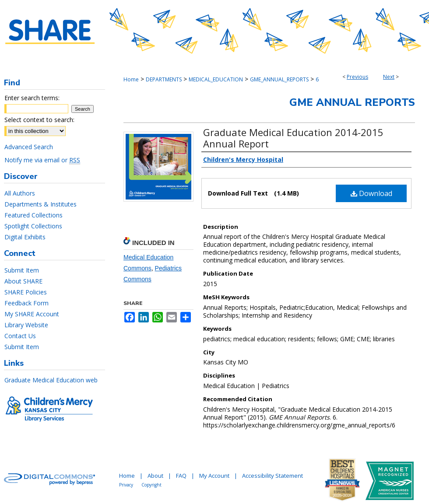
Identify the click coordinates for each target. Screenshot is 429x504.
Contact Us (20, 336)
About (155, 476)
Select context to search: (39, 120)
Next (389, 77)
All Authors (20, 193)
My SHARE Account (32, 314)
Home (131, 79)
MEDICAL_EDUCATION (216, 79)
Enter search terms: (32, 98)
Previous (357, 77)
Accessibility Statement (273, 476)
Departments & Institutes (40, 204)
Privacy (126, 485)
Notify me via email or (42, 160)
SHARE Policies (26, 292)
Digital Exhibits (25, 237)
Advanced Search (29, 147)
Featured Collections (33, 215)
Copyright (151, 485)
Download (371, 193)
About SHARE (23, 281)
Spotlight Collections (33, 226)
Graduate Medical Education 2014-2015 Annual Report (293, 138)
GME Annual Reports (352, 102)
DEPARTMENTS (164, 79)
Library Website (26, 325)
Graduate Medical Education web (51, 380)
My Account (214, 476)
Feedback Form (26, 303)
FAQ (181, 476)
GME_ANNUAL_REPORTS (279, 79)
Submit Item (22, 270)
